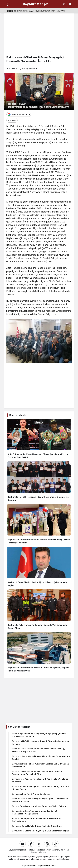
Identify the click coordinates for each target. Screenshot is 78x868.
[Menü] (8, 4)
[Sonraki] (12, 11)
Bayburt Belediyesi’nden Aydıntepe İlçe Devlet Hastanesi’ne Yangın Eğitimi (35, 812)
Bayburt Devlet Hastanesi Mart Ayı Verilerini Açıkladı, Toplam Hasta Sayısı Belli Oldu (38, 773)
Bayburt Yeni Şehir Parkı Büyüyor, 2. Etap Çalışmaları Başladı (41, 831)
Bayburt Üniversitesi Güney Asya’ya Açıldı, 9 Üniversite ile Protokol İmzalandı (40, 800)
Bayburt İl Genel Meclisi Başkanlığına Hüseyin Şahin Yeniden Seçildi (41, 758)
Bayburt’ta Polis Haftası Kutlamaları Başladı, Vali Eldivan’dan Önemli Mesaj (40, 765)
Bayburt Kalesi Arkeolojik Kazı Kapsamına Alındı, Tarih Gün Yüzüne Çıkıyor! (40, 788)
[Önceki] (8, 11)
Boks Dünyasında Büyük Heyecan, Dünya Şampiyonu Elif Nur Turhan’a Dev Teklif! (39, 735)
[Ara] (64, 4)
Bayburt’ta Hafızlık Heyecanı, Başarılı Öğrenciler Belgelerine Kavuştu (41, 743)
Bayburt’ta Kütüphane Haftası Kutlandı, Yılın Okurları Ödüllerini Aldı (36, 820)
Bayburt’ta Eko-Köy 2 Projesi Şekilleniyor (32, 794)
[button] (70, 4)
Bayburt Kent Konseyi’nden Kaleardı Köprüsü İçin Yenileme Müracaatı (40, 780)
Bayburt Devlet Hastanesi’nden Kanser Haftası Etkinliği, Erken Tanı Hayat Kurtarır (38, 750)
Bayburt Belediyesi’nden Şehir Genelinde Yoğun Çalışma (39, 806)
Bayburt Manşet (36, 4)
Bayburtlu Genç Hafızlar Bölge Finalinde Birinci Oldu (37, 826)
